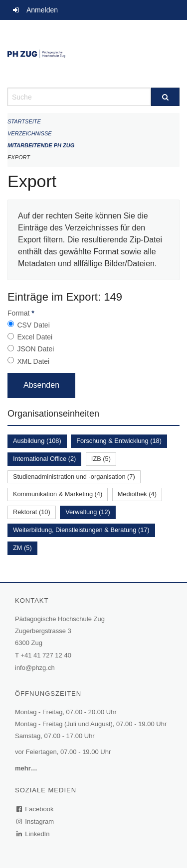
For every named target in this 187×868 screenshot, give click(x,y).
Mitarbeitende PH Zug (41, 145)
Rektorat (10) (32, 512)
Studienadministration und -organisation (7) (74, 477)
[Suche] (166, 97)
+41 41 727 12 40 (46, 655)
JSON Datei (35, 349)
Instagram (36, 821)
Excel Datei (35, 337)
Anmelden (42, 10)
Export (19, 157)
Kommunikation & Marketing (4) (58, 494)
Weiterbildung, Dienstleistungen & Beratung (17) (81, 530)
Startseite (24, 121)
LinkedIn (33, 834)
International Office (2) (44, 459)
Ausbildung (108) (37, 441)
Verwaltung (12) (88, 512)
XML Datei (33, 361)
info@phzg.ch (35, 668)
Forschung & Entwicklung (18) (119, 441)
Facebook (35, 809)
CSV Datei (33, 325)
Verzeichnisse (30, 133)
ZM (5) (22, 548)
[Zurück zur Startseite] (93, 54)
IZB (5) (101, 459)
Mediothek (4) (137, 494)
